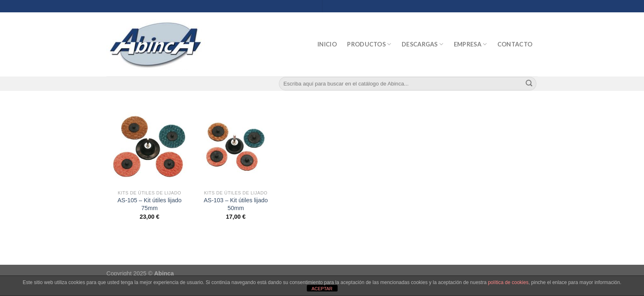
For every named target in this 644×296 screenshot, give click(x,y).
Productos (369, 44)
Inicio (327, 44)
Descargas (422, 44)
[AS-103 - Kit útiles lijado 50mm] (236, 146)
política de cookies (508, 282)
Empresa (470, 44)
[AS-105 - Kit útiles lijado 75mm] (149, 146)
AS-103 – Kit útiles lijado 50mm (236, 204)
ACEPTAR (322, 289)
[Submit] (529, 84)
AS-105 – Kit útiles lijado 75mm (149, 204)
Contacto (515, 44)
